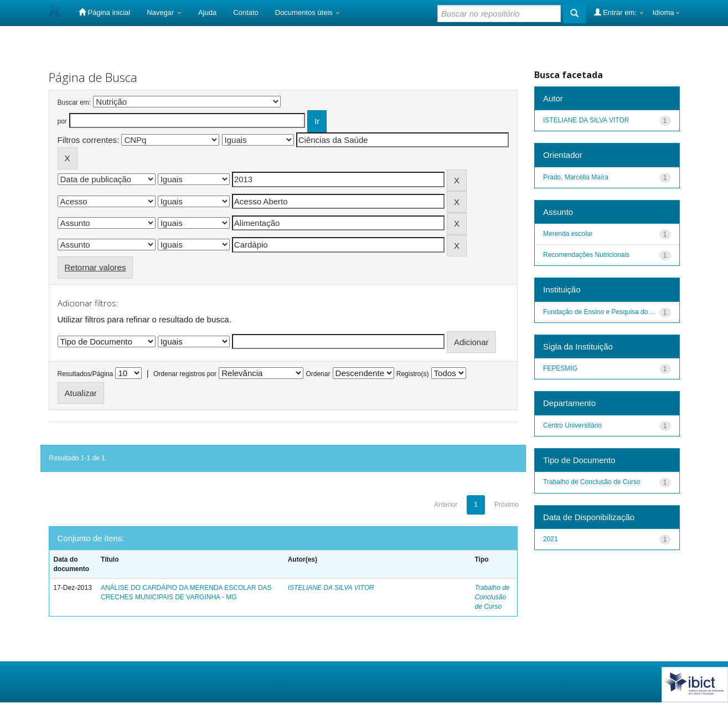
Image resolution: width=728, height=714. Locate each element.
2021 (551, 539)
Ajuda (207, 12)
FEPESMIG (560, 368)
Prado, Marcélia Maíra (576, 177)
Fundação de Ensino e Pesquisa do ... (599, 312)
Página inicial (104, 12)
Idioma (666, 12)
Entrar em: (619, 12)
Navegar (164, 12)
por (62, 121)
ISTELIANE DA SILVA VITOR (331, 588)
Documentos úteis (308, 12)
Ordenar (318, 374)
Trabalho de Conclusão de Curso (492, 597)
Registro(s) (413, 374)
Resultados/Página (86, 374)
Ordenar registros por (185, 374)
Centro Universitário (572, 425)
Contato (246, 12)
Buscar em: (74, 102)
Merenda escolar (568, 234)
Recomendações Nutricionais (586, 255)
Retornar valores (95, 267)
